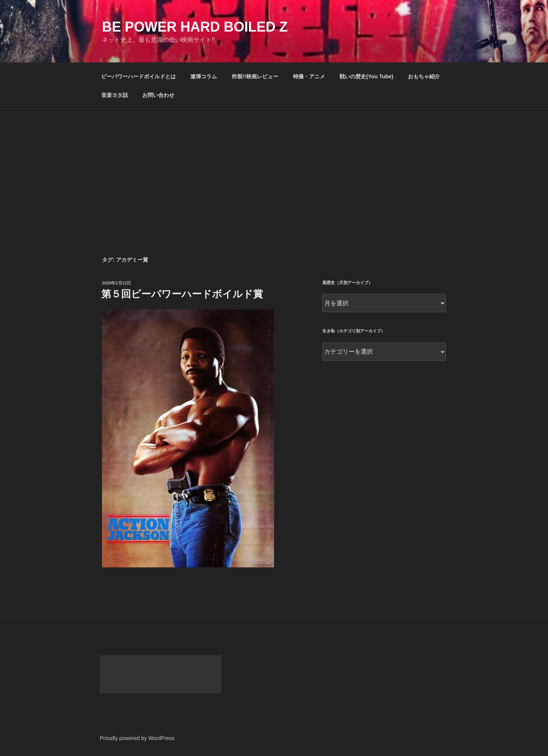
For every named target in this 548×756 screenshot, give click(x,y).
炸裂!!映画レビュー (255, 76)
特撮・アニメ (309, 76)
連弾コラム (204, 76)
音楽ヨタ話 (115, 95)
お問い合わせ (158, 95)
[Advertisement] (274, 166)
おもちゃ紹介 (424, 76)
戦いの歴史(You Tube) (366, 76)
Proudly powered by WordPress (137, 738)
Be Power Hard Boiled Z (195, 27)
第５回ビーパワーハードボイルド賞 (182, 294)
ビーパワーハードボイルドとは (139, 76)
